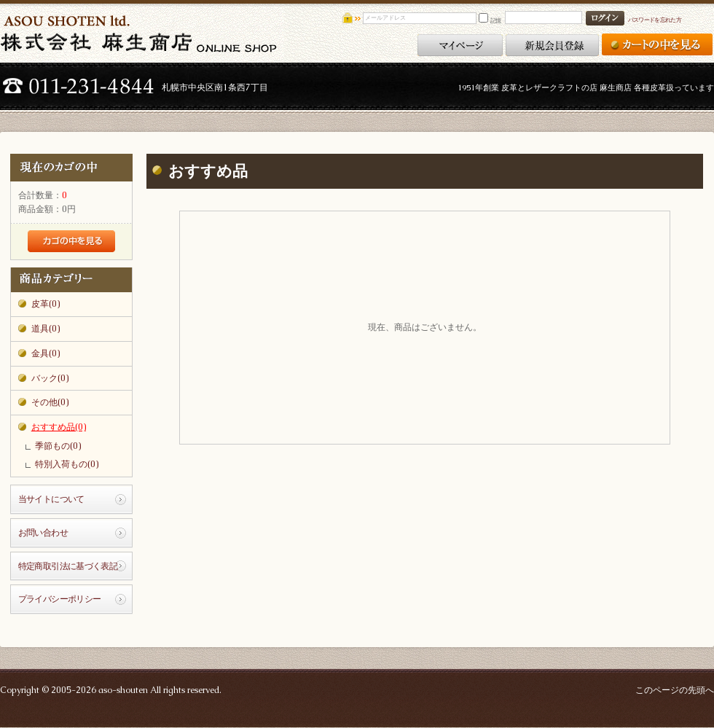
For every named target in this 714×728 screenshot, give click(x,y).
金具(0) (46, 353)
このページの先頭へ (675, 690)
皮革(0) (46, 304)
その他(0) (50, 402)
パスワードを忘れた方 (655, 20)
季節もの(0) (58, 446)
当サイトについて (51, 499)
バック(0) (50, 378)
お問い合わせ (43, 533)
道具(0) (46, 329)
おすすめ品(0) (59, 427)
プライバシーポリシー (60, 599)
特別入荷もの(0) (67, 464)
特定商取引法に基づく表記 (68, 566)
